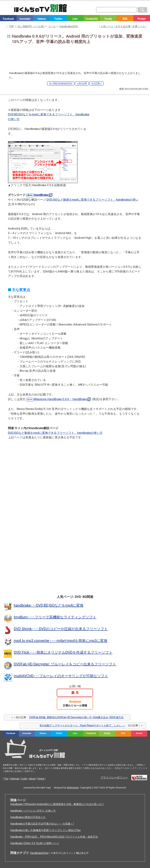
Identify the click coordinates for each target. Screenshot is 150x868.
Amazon (75, 703)
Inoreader (25, 19)
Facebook (8, 19)
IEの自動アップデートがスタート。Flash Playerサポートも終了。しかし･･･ (83, 725)
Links (24, 779)
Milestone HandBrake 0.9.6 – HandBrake (60, 399)
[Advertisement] (75, 58)
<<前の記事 (82, 83)
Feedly (108, 19)
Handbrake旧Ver (39, 853)
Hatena (42, 19)
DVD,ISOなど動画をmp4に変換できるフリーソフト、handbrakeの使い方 (55, 433)
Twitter (58, 19)
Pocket (142, 19)
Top (6, 779)
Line (75, 19)
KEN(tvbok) (73, 788)
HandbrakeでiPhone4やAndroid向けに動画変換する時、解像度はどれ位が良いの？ (57, 804)
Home (41, 779)
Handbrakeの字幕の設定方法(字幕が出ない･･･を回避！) (42, 824)
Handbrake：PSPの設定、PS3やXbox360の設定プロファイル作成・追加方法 (54, 837)
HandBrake (41, 195)
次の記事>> (96, 83)
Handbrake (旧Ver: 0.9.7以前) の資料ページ (35, 843)
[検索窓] (117, 10)
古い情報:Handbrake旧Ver (61, 83)
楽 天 (75, 693)
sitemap (15, 779)
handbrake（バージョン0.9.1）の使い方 (33, 811)
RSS (125, 19)
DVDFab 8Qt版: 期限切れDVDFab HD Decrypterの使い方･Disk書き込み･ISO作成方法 (76, 717)
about (32, 779)
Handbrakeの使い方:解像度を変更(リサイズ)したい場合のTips (45, 830)
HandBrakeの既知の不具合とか (28, 817)
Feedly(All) (92, 19)
